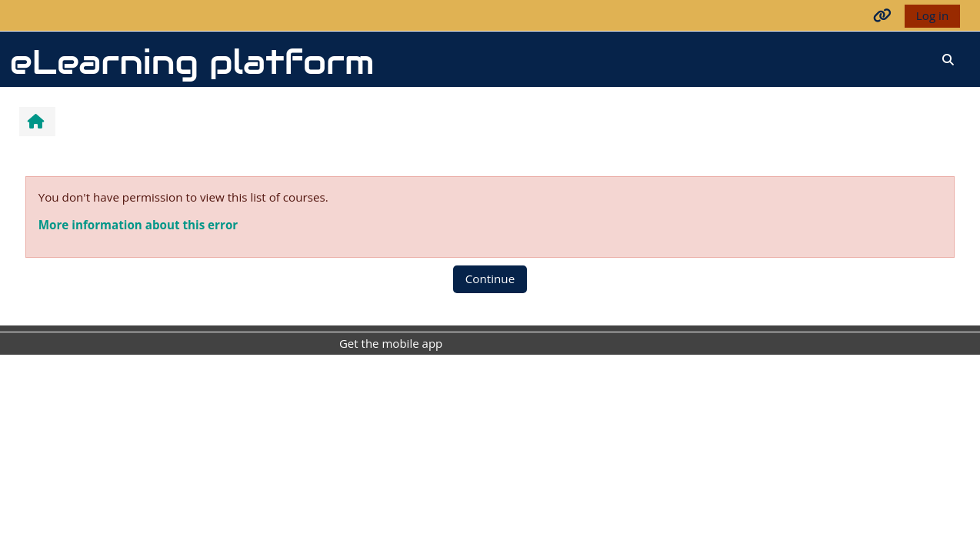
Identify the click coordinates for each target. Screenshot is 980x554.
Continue (490, 279)
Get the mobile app (391, 343)
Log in (932, 15)
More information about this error (138, 225)
